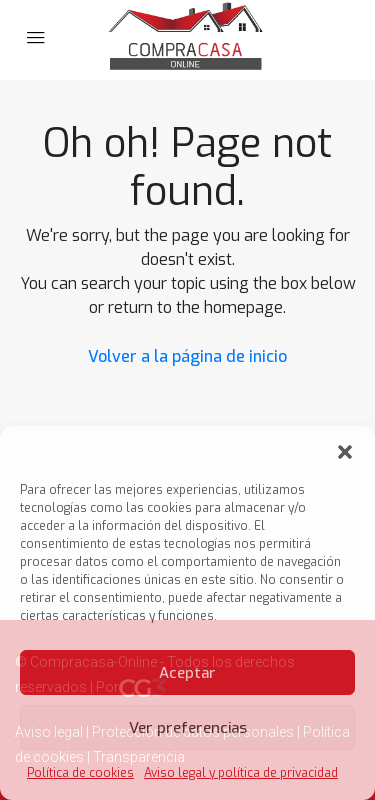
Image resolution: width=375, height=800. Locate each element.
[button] (345, 451)
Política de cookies (80, 773)
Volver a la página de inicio (187, 356)
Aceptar (187, 673)
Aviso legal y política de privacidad (241, 773)
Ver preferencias (188, 728)
